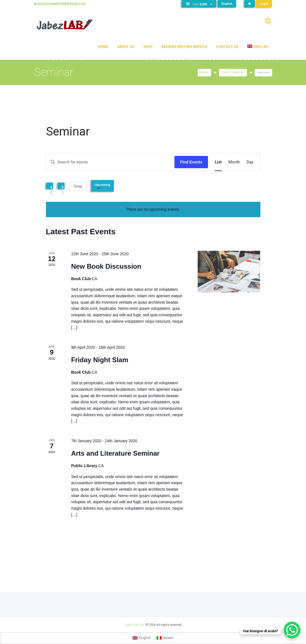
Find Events (191, 162)
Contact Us (227, 47)
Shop (148, 47)
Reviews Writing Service (184, 47)
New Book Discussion (106, 266)
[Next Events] (61, 186)
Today (78, 186)
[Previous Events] (50, 186)
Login (264, 4)
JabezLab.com (135, 625)
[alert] (153, 209)
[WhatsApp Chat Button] (292, 630)
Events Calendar (233, 73)
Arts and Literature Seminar (115, 453)
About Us (126, 47)
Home (103, 47)
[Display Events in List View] (218, 162)
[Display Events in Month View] (234, 162)
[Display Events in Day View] (250, 162)
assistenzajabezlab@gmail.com (62, 4)
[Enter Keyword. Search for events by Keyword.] (110, 162)
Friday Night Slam (100, 360)
